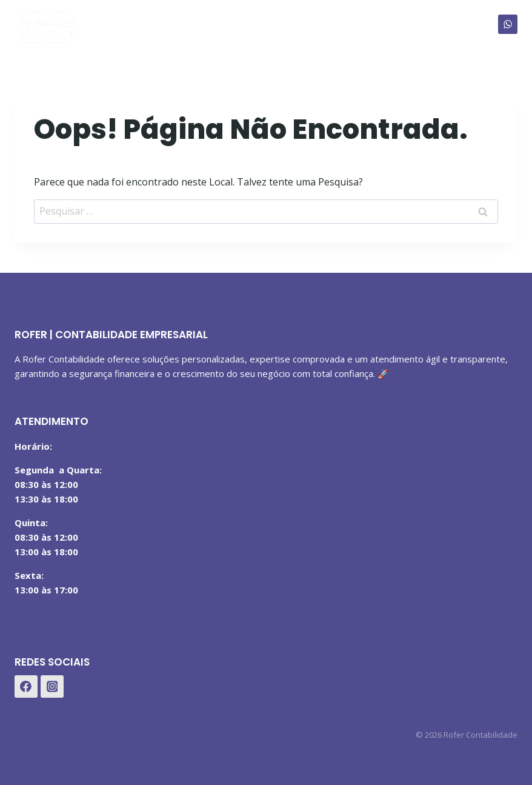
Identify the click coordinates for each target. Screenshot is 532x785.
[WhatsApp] (508, 24)
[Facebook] (26, 687)
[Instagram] (52, 687)
